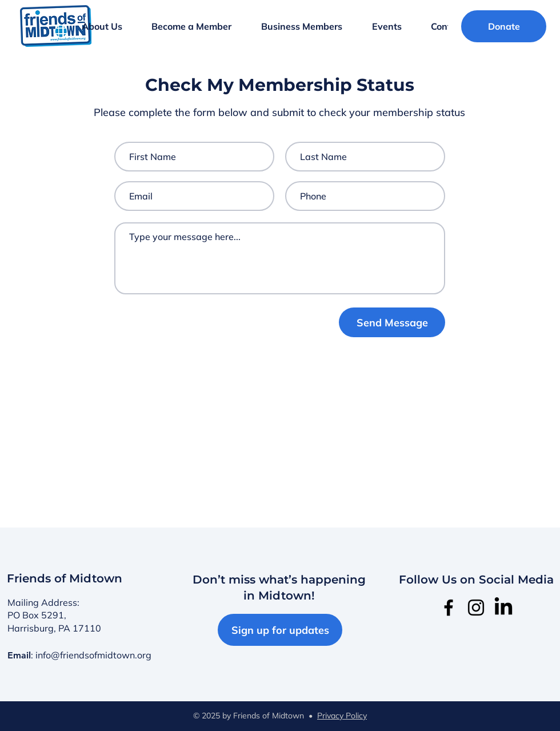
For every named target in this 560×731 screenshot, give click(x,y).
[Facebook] (449, 608)
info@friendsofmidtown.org (93, 655)
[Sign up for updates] (280, 630)
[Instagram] (476, 608)
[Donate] (504, 26)
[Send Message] (392, 322)
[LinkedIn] (503, 608)
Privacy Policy (342, 716)
